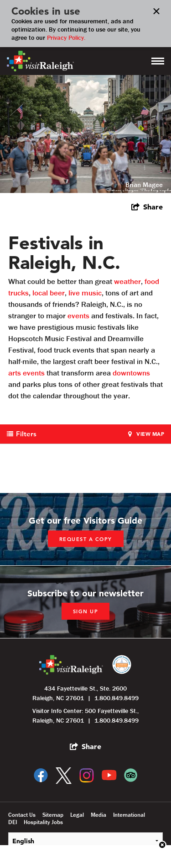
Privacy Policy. (66, 38)
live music (85, 293)
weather (127, 281)
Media (98, 815)
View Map (150, 434)
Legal (77, 815)
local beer (49, 293)
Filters (26, 434)
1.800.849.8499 (117, 698)
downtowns (131, 373)
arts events (26, 373)
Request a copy (86, 539)
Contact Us (22, 815)
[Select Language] (85, 841)
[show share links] (147, 207)
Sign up (86, 611)
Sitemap (53, 815)
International (129, 815)
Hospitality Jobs (43, 822)
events (78, 316)
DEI (13, 822)
